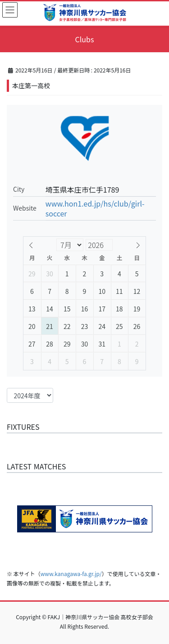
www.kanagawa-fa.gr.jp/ (71, 574)
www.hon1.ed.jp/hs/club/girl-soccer (95, 208)
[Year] (126, 245)
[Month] (70, 245)
